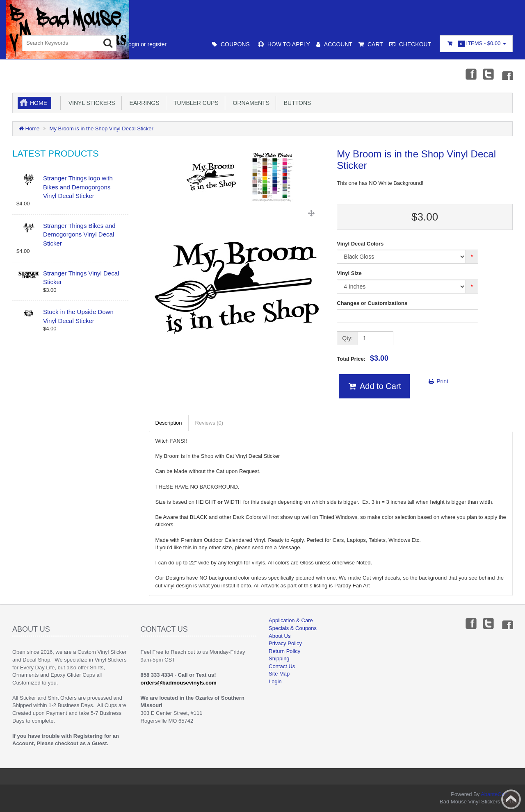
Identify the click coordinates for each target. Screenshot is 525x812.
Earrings (143, 103)
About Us (280, 636)
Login (275, 681)
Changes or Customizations (372, 303)
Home (39, 103)
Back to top (511, 799)
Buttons (296, 103)
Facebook (470, 74)
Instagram (507, 74)
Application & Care (291, 620)
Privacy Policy (285, 643)
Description (169, 423)
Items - (476, 44)
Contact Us (282, 666)
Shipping (279, 658)
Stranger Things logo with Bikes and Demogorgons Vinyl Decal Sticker (78, 187)
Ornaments (250, 103)
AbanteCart (494, 794)
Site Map (279, 674)
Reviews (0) (209, 423)
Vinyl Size (349, 273)
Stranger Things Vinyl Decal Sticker (81, 277)
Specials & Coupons (293, 628)
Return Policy (284, 651)
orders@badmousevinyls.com (179, 683)
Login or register (146, 44)
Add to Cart (374, 386)
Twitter (488, 74)
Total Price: (363, 358)
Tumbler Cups (195, 103)
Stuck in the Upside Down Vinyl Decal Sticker (78, 316)
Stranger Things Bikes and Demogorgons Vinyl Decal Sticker (79, 234)
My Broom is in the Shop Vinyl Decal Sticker (102, 129)
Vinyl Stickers (90, 103)
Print (438, 381)
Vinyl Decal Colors (360, 244)
